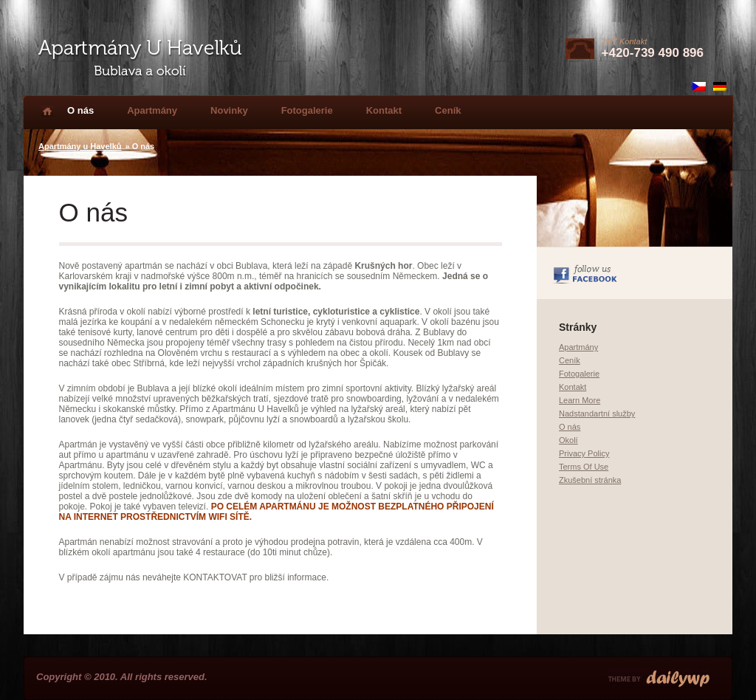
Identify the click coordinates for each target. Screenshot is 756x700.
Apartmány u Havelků (80, 146)
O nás (80, 110)
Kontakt (384, 110)
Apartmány (152, 110)
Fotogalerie (307, 110)
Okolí (568, 440)
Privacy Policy (584, 453)
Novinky (229, 110)
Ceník (448, 110)
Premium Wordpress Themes (659, 679)
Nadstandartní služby (597, 414)
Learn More (580, 400)
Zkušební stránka (590, 480)
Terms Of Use (584, 467)
